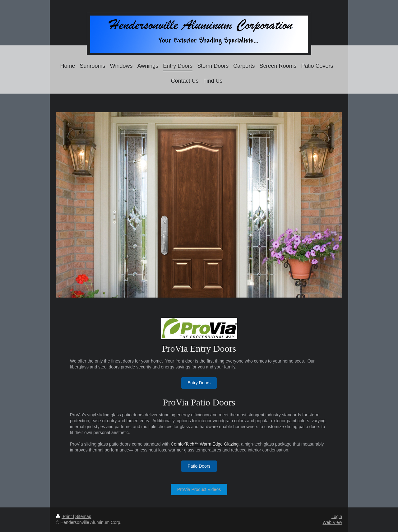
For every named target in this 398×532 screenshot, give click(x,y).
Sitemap (83, 516)
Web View (332, 522)
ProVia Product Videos (199, 489)
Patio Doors (199, 466)
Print (65, 516)
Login (337, 516)
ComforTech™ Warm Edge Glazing (205, 444)
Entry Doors (199, 383)
